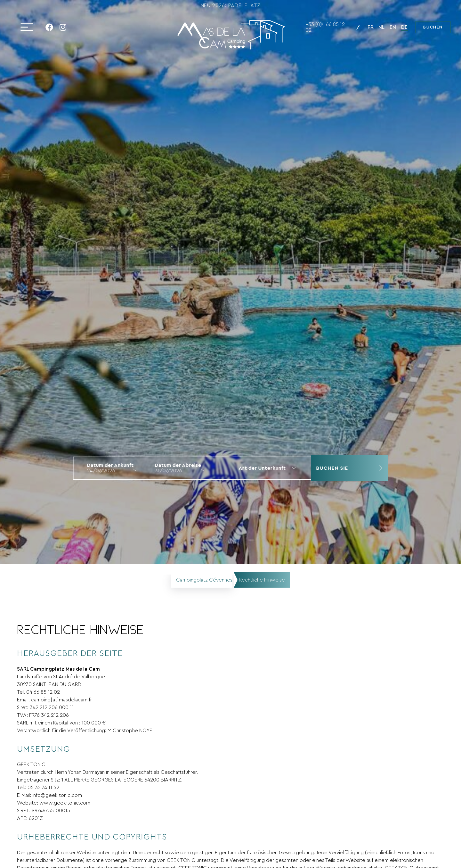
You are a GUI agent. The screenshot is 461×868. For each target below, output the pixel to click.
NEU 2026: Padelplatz (231, 5)
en (393, 27)
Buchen (433, 27)
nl (381, 27)
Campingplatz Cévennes (204, 580)
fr (371, 27)
